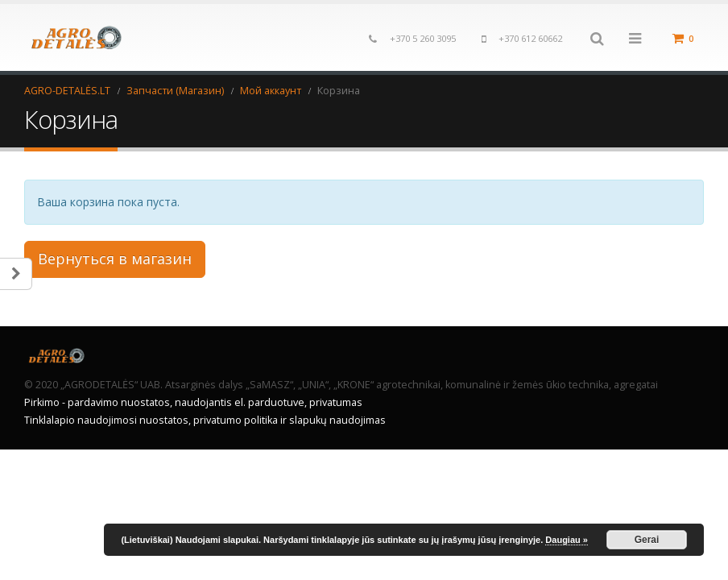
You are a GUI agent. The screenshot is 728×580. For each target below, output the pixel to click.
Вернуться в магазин (115, 259)
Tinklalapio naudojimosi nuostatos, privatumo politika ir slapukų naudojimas (205, 420)
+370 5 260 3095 (423, 38)
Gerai (647, 540)
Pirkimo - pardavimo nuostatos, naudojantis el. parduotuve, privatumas (193, 402)
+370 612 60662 (530, 38)
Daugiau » (567, 540)
